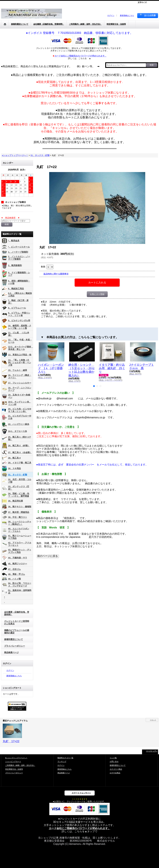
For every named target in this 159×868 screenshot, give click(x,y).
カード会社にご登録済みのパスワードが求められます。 (81, 56)
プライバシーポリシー (15, 646)
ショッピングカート (13, 761)
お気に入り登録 (97, 294)
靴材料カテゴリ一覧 (65, 758)
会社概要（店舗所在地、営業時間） (17, 613)
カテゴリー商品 (116, 769)
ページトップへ (152, 751)
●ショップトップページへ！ (16, 758)
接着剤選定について (14, 639)
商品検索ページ (11, 652)
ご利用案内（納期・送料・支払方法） (20, 765)
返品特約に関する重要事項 (56, 274)
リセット (153, 720)
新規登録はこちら (127, 15)
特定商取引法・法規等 (14, 769)
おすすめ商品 (115, 773)
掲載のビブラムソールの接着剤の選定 (17, 632)
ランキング (62, 761)
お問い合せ (114, 761)
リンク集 (113, 758)
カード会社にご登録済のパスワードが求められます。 (80, 828)
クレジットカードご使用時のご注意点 (17, 622)
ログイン (111, 15)
